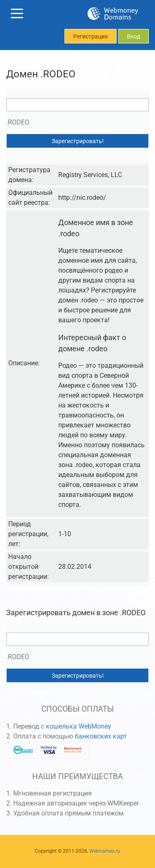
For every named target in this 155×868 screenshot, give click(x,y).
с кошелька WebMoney (76, 726)
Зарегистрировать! (78, 141)
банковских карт (101, 736)
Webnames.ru (105, 851)
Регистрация (91, 36)
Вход (134, 36)
